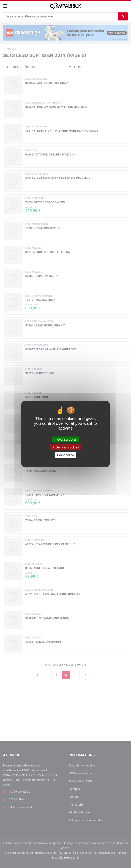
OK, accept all (65, 440)
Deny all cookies (66, 447)
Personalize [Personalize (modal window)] (66, 455)
